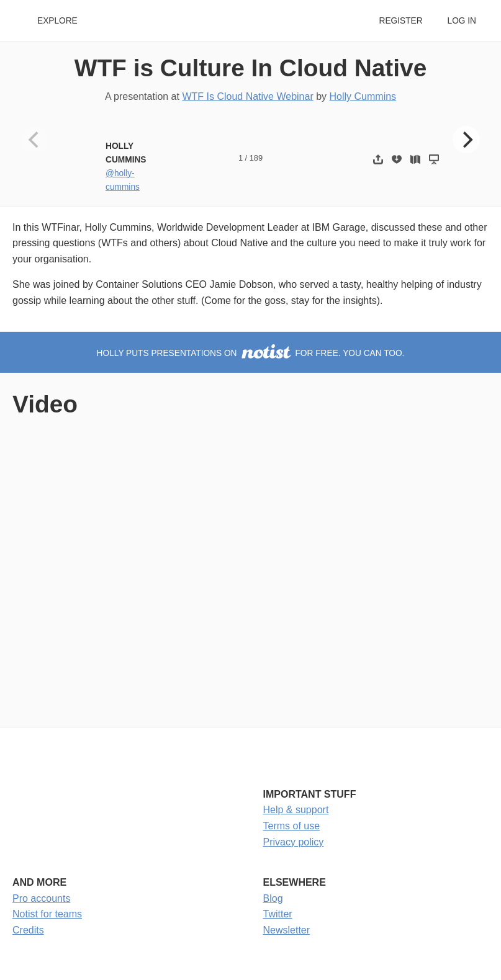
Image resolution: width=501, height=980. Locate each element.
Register (400, 21)
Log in (462, 21)
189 (256, 158)
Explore (57, 21)
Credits (28, 930)
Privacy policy (294, 842)
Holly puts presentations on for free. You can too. (251, 353)
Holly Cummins (363, 96)
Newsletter (287, 930)
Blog (273, 898)
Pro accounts (41, 898)
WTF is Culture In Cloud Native (251, 68)
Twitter (278, 914)
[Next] (466, 140)
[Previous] (35, 140)
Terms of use (292, 826)
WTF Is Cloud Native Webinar (247, 96)
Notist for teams (47, 914)
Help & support (296, 810)
